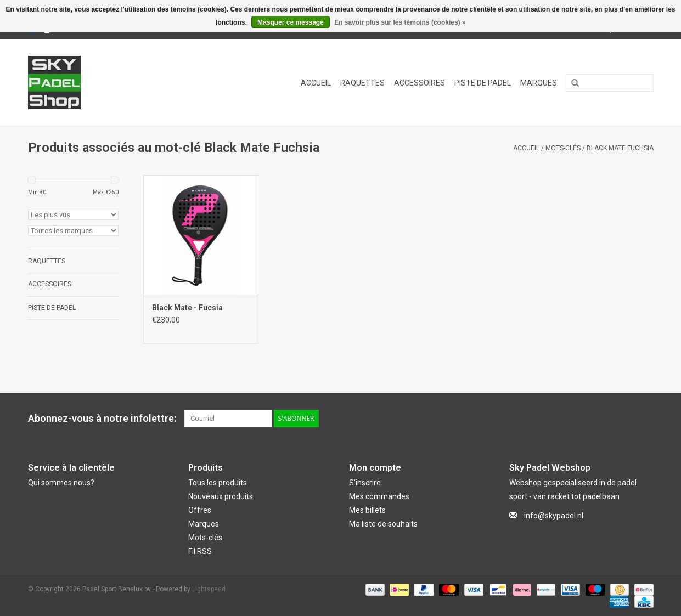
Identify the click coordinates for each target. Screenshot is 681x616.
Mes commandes (379, 496)
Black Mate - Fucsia (187, 308)
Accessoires (420, 83)
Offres (200, 510)
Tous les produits (218, 483)
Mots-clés (563, 148)
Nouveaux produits (221, 496)
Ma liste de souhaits (383, 524)
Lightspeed (209, 589)
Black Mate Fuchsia (620, 148)
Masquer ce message (291, 22)
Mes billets (367, 510)
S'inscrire (365, 483)
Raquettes (362, 83)
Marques (539, 83)
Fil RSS (200, 551)
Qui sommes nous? (61, 483)
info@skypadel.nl (554, 516)
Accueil (316, 83)
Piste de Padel (483, 83)
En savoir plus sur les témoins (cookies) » (400, 22)
